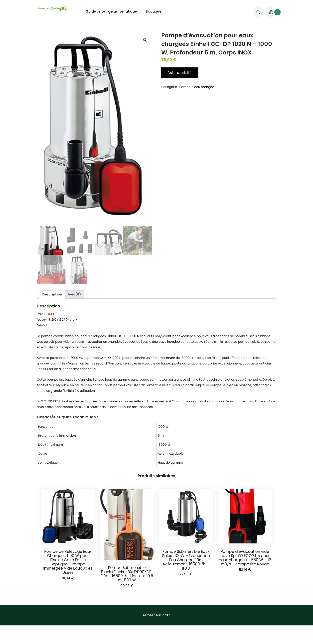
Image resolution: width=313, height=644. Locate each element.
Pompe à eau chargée (197, 87)
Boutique (154, 11)
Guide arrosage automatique (111, 11)
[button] (145, 40)
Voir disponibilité (180, 73)
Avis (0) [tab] (74, 294)
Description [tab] (52, 294)
